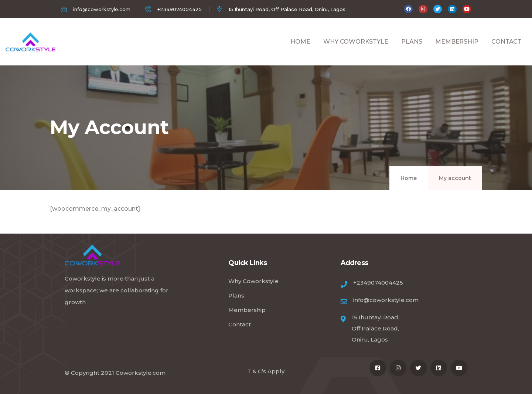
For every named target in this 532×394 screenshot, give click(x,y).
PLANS (412, 50)
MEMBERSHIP (457, 50)
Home (409, 178)
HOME (300, 50)
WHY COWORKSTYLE (356, 50)
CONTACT (507, 50)
